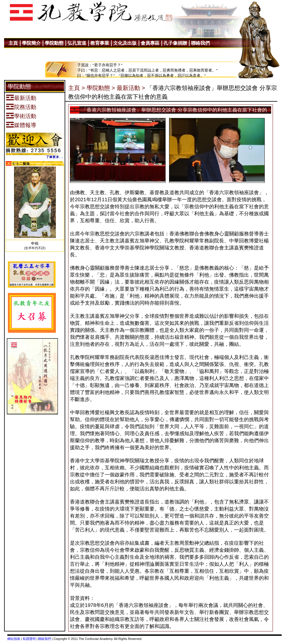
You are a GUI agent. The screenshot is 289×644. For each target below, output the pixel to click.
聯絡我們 (44, 639)
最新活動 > (131, 88)
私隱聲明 (29, 639)
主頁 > (76, 88)
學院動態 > (101, 88)
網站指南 (14, 639)
